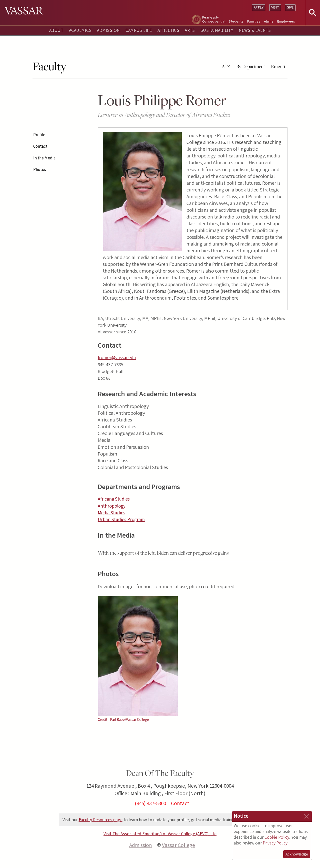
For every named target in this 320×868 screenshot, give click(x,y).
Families (254, 21)
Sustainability (217, 30)
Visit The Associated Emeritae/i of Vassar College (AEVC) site (160, 834)
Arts (190, 30)
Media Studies (111, 513)
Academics (80, 30)
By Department (251, 66)
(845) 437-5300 (150, 803)
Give (290, 7)
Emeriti (278, 66)
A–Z (226, 66)
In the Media (44, 158)
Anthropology (112, 506)
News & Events (255, 30)
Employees (286, 21)
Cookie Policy (277, 837)
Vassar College (178, 845)
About (56, 30)
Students (236, 21)
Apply (259, 7)
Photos (40, 170)
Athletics (168, 30)
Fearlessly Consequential (214, 19)
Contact (40, 146)
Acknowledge (297, 854)
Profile (39, 135)
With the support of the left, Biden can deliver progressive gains (163, 553)
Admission (108, 30)
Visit (275, 7)
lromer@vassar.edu (117, 358)
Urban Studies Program (121, 520)
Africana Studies (114, 499)
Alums (269, 21)
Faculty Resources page (101, 820)
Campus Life (139, 30)
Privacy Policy (275, 843)
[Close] (306, 816)
